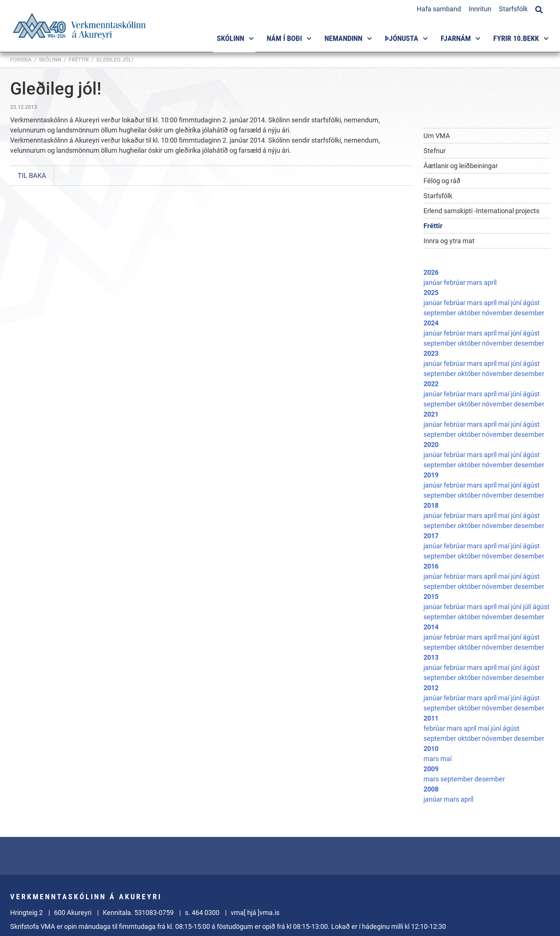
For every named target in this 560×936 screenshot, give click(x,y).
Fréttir (79, 60)
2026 (431, 272)
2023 (431, 353)
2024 (431, 323)
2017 (431, 536)
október (470, 313)
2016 (431, 566)
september (441, 313)
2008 (431, 789)
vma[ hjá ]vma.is (255, 913)
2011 (431, 718)
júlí (528, 607)
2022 (431, 384)
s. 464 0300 (202, 913)
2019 (431, 475)
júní (517, 303)
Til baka (32, 175)
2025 (431, 293)
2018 (431, 505)
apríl (490, 282)
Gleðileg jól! (115, 60)
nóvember (498, 313)
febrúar (455, 282)
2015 (431, 597)
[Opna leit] (539, 9)
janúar (434, 282)
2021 (431, 414)
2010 (431, 749)
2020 (431, 445)
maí (504, 303)
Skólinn (50, 60)
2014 (431, 627)
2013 (431, 657)
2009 (431, 769)
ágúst (531, 303)
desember (529, 313)
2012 (431, 688)
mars (475, 282)
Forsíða (21, 60)
